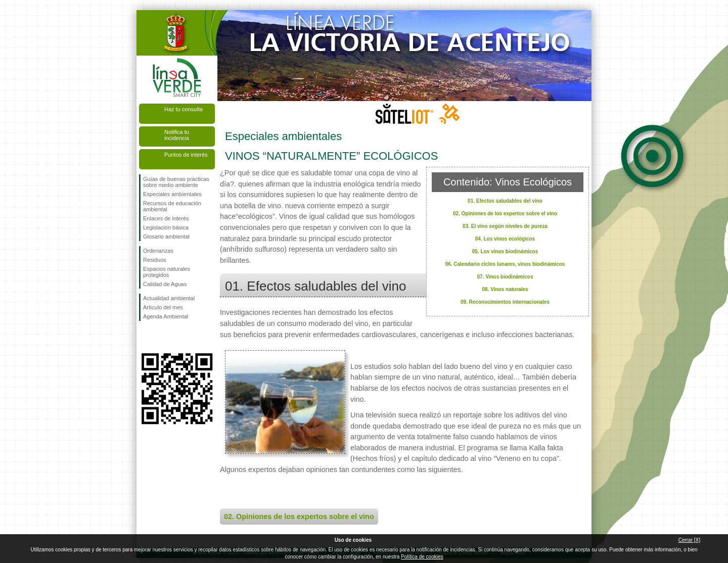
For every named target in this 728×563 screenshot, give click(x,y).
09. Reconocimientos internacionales (505, 302)
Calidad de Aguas (165, 284)
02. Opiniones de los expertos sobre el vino (505, 214)
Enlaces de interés (166, 218)
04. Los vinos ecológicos (505, 239)
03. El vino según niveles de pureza (505, 226)
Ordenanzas (158, 251)
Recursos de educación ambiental (172, 206)
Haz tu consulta (184, 109)
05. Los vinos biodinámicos (505, 251)
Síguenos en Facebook (145, 337)
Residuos (155, 260)
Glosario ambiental (166, 237)
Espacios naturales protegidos (167, 272)
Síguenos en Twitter (162, 337)
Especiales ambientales (172, 194)
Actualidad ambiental (169, 298)
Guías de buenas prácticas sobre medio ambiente (176, 182)
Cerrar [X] (689, 540)
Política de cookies (422, 557)
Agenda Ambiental (166, 316)
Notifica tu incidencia (177, 135)
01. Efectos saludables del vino (505, 201)
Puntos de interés (186, 155)
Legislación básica (166, 227)
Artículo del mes (163, 307)
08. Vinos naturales (505, 289)
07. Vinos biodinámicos (505, 277)
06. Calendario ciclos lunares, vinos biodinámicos (505, 264)
